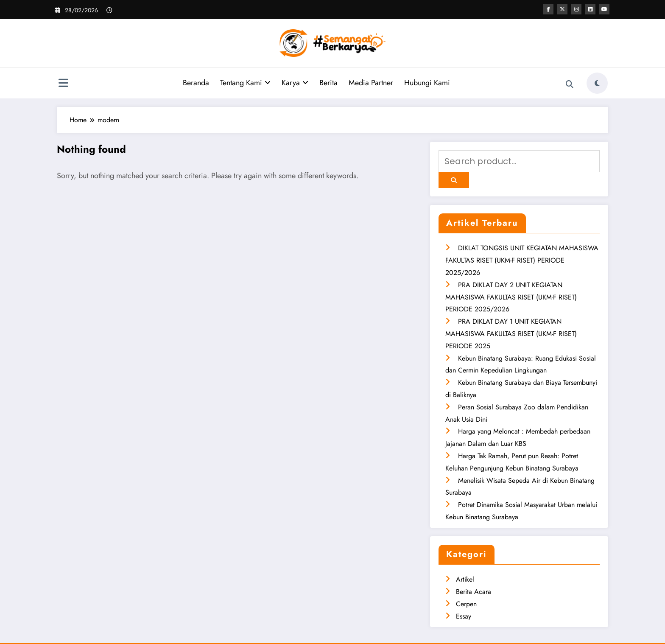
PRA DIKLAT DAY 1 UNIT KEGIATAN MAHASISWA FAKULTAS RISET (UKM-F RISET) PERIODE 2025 (511, 334)
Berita (328, 83)
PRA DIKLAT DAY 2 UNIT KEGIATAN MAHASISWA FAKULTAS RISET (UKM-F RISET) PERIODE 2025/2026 (511, 297)
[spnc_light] (597, 83)
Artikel (465, 579)
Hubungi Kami (427, 83)
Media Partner (371, 83)
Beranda (196, 83)
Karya (295, 83)
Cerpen (466, 604)
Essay (464, 616)
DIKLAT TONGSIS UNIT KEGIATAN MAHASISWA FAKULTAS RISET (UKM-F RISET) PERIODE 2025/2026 (522, 260)
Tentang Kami (245, 83)
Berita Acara (474, 592)
